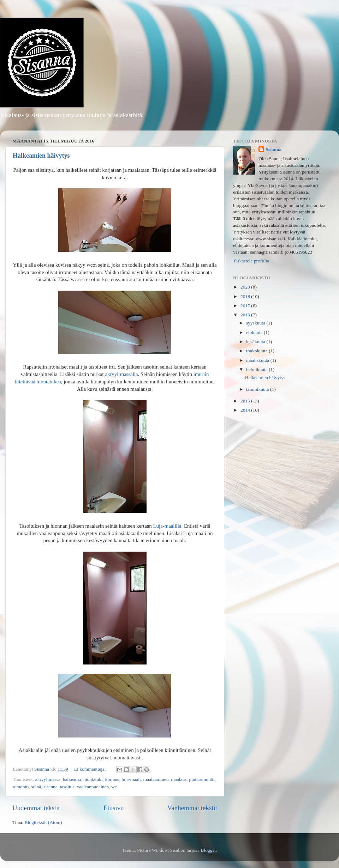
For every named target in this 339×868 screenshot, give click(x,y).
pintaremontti (202, 779)
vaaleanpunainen (93, 787)
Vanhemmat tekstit (192, 808)
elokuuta (255, 332)
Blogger (208, 850)
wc (114, 787)
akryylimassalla (121, 374)
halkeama (72, 779)
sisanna (50, 787)
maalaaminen (156, 779)
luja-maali (131, 779)
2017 (246, 306)
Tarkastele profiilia (251, 261)
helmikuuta (257, 369)
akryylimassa (48, 779)
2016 (246, 315)
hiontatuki (93, 779)
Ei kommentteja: (91, 769)
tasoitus (67, 787)
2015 (246, 401)
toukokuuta (257, 351)
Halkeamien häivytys (41, 156)
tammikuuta (258, 389)
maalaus (179, 779)
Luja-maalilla (167, 526)
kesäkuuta (256, 342)
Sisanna (273, 149)
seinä (36, 787)
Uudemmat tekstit (36, 808)
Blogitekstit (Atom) (43, 822)
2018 (246, 296)
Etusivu (114, 808)
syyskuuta (256, 323)
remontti (21, 787)
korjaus (112, 779)
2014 (246, 410)
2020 (246, 287)
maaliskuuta (258, 360)
